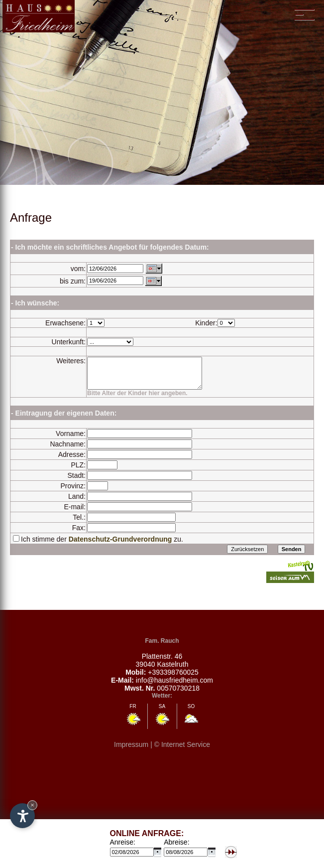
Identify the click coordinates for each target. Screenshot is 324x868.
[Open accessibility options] (22, 816)
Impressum (131, 752)
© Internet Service (182, 752)
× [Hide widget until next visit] (32, 805)
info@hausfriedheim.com (174, 688)
